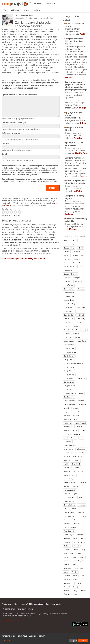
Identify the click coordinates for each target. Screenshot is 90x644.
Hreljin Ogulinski (69, 401)
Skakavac (67, 546)
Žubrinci (75, 594)
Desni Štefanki (69, 285)
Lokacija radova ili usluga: (31, 125)
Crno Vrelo (67, 281)
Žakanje (67, 594)
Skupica (75, 550)
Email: (31, 156)
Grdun (81, 393)
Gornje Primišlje (69, 375)
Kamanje (67, 416)
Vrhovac (84, 576)
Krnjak (75, 430)
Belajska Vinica (69, 244)
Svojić (80, 553)
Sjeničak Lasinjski (79, 542)
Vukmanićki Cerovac (71, 579)
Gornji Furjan (81, 378)
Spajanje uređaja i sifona (76, 118)
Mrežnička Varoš (79, 471)
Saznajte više (7, 641)
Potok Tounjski (69, 531)
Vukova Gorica (69, 583)
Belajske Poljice (69, 248)
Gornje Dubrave (69, 356)
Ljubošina (67, 453)
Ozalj (66, 509)
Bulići (82, 267)
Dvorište (77, 337)
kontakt (64, 614)
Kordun (79, 427)
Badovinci (67, 237)
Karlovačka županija (70, 419)
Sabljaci (84, 538)
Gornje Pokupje (69, 367)
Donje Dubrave (69, 296)
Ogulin (81, 498)
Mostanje (67, 471)
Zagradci (67, 587)
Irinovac (81, 401)
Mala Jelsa (67, 460)
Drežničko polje (81, 330)
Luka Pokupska (79, 453)
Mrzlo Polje (82, 483)
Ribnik (75, 538)
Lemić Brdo (68, 442)
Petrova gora (82, 516)
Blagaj (66, 255)
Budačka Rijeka (78, 263)
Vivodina (75, 572)
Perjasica (81, 512)
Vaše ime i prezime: (31, 135)
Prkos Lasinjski (69, 535)
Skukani (67, 550)
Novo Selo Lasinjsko (70, 494)
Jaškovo (75, 408)
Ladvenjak (67, 434)
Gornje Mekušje (69, 360)
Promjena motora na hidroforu (76, 133)
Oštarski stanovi (69, 512)
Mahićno (67, 457)
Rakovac (80, 535)
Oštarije (73, 509)
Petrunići (67, 520)
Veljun (66, 572)
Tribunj (74, 557)
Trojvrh (82, 557)
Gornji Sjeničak (69, 382)
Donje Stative (81, 308)
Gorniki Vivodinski (70, 352)
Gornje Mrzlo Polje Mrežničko (74, 363)
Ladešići (84, 430)
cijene (27, 10)
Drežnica (77, 326)
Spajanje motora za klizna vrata (76, 148)
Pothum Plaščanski (70, 527)
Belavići (80, 248)
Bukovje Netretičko (70, 267)
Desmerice (78, 281)
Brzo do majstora (45, 3)
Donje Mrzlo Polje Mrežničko (73, 304)
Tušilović (67, 565)
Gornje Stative (69, 378)
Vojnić (75, 576)
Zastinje (67, 591)
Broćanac (77, 259)
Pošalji (53, 188)
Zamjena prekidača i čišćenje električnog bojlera (76, 58)
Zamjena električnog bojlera (76, 205)
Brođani (67, 263)
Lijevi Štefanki (68, 449)
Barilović (67, 241)
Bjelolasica (76, 252)
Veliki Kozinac (79, 568)
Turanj (66, 561)
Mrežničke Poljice (70, 475)
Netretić (75, 486)
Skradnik (76, 546)
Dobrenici (81, 289)
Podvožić (67, 524)
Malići (66, 464)
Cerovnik (67, 278)
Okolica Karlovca (69, 505)
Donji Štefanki (68, 322)
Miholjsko (67, 468)
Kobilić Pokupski (80, 423)
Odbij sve (73, 641)
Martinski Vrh (76, 464)
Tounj (66, 557)
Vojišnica (67, 576)
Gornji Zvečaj (68, 390)
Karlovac (76, 416)
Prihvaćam (83, 641)
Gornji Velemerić (69, 386)
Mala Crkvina (78, 457)
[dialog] (45, 639)
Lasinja (74, 438)
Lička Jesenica (81, 449)
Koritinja (67, 430)
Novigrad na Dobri (70, 490)
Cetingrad (77, 278)
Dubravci (76, 334)
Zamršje (76, 587)
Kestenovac (68, 423)
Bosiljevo (67, 259)
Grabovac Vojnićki (70, 393)
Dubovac (67, 334)
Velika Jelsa (68, 568)
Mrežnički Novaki (70, 483)
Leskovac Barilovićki (70, 445)
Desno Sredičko (69, 289)
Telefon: (31, 146)
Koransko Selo (69, 427)
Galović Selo (82, 341)
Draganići (67, 326)
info (4, 10)
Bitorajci (67, 252)
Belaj (75, 241)
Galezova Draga (69, 341)
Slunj (83, 550)
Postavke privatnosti (10, 621)
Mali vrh (77, 460)
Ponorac (76, 524)
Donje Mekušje (69, 300)
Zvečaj (75, 591)
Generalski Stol (69, 345)
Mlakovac (77, 468)
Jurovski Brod (77, 412)
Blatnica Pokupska (78, 255)
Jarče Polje (82, 404)
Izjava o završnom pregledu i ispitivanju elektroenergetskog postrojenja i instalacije (76, 95)
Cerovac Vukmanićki (71, 274)
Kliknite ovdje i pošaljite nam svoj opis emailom (24, 259)
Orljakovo (82, 505)
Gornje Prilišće (69, 371)
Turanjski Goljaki (77, 561)
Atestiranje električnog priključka (76, 224)
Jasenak (67, 408)
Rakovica (67, 538)
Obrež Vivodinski (69, 498)
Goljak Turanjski (69, 349)
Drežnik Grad (68, 330)
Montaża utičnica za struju (76, 29)
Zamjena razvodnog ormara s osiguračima (76, 167)
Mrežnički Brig (69, 479)
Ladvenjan (78, 434)
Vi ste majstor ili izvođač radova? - (32, 604)
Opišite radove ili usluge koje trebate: (31, 105)
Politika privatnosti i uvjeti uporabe (18, 609)
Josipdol (67, 412)
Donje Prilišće (68, 308)
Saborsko (67, 542)
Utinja (75, 565)
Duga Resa (67, 337)
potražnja (15, 10)
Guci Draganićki (69, 397)
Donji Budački (68, 315)
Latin (81, 438)
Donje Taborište (69, 311)
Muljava (67, 486)
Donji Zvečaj (81, 319)
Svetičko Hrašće (69, 553)
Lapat (66, 438)
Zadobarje (80, 583)
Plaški (75, 520)
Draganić (80, 322)
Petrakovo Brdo (69, 516)
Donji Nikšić (80, 315)
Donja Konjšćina (69, 293)
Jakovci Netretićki (70, 404)
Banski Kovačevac (80, 237)
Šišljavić (83, 591)
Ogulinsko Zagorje (70, 501)
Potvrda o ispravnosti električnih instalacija (76, 186)
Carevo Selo (68, 270)
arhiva (37, 10)
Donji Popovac (69, 319)
